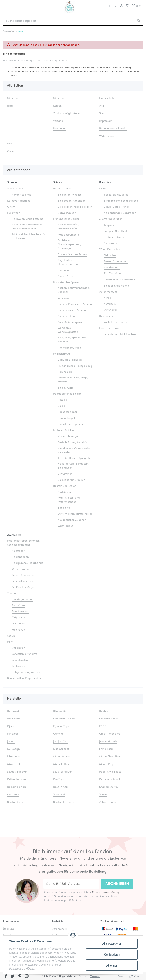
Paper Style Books (110, 772)
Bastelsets (64, 508)
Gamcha (58, 734)
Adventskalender (22, 195)
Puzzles (62, 400)
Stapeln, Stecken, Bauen (72, 255)
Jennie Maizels (108, 742)
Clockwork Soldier (64, 719)
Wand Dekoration (110, 249)
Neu (10, 144)
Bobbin (104, 711)
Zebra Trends (107, 802)
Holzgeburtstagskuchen (26, 672)
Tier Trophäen (112, 274)
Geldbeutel (18, 624)
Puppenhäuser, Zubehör (72, 310)
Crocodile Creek (109, 719)
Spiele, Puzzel (66, 276)
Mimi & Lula (14, 764)
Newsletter (60, 129)
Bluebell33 (59, 711)
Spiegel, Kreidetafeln (116, 286)
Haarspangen (20, 557)
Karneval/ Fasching (19, 201)
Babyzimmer (107, 316)
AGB (102, 106)
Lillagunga (14, 757)
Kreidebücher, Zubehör (72, 520)
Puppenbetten (66, 316)
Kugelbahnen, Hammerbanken (68, 262)
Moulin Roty (106, 764)
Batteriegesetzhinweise (113, 129)
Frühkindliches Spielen (66, 219)
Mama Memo (62, 757)
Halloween (14, 213)
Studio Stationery (63, 802)
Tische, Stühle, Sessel (116, 195)
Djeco (11, 726)
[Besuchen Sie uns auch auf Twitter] (13, 976)
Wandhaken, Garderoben (119, 280)
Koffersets (110, 304)
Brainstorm (14, 719)
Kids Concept (61, 749)
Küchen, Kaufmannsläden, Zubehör (74, 290)
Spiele (61, 406)
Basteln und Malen (65, 486)
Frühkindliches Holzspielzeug (75, 366)
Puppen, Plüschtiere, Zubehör (75, 304)
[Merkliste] (127, 6)
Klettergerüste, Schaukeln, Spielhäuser (73, 466)
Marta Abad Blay (110, 757)
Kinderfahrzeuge (68, 436)
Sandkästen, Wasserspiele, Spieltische (74, 450)
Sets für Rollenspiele (70, 322)
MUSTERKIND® (62, 772)
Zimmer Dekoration (111, 219)
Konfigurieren (112, 955)
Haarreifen (18, 551)
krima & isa (106, 749)
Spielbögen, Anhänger (71, 201)
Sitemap (104, 113)
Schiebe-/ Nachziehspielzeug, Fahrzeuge (69, 245)
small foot (13, 795)
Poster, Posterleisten (116, 262)
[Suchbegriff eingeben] (69, 21)
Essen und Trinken (110, 328)
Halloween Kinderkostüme (28, 219)
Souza (103, 795)
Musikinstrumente (68, 235)
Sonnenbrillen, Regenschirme (25, 678)
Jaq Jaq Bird (60, 742)
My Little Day (61, 764)
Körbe (107, 298)
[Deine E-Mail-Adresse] (71, 884)
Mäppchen (18, 618)
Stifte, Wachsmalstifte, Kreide (75, 514)
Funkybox (13, 734)
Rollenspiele (65, 372)
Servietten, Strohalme (25, 654)
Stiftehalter (110, 310)
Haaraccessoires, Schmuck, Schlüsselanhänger (24, 543)
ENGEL (103, 726)
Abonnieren (117, 884)
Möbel (103, 189)
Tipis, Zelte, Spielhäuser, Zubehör (72, 340)
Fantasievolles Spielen (66, 282)
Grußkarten (19, 666)
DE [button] (111, 6)
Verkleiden (64, 298)
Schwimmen (65, 474)
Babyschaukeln (67, 213)
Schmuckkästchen (23, 581)
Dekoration (18, 648)
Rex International (109, 779)
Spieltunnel (64, 270)
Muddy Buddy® (17, 772)
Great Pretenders (110, 734)
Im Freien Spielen (63, 430)
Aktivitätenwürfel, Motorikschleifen (68, 227)
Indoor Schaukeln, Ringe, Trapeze (73, 380)
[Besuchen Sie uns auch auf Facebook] (6, 976)
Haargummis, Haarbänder (28, 563)
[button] (121, 6)
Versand (58, 121)
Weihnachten (15, 189)
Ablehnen (112, 966)
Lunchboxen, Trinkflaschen (120, 334)
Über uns (13, 98)
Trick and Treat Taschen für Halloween (28, 236)
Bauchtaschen (20, 612)
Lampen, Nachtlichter (117, 231)
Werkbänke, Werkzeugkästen (68, 330)
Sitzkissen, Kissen (114, 237)
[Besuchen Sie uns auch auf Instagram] (27, 976)
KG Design (13, 749)
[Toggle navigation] (5, 7)
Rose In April (61, 787)
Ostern (11, 207)
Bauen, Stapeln (67, 418)
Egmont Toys (61, 726)
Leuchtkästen (20, 660)
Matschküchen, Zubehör (72, 442)
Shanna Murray (109, 787)
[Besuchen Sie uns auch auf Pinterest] (20, 976)
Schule (11, 636)
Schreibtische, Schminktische (121, 201)
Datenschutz (107, 98)
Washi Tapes (65, 526)
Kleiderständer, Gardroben (120, 213)
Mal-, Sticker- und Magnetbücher (69, 500)
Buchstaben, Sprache (71, 424)
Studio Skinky (15, 802)
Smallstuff (59, 795)
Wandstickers (112, 268)
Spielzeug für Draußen (71, 480)
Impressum (106, 121)
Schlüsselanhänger (23, 587)
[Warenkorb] (138, 6)
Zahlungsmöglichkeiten (67, 113)
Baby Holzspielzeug (70, 360)
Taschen (12, 593)
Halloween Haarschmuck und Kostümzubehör (27, 227)
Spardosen (110, 243)
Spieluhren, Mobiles (70, 195)
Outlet (11, 151)
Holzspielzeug (62, 354)
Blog (10, 106)
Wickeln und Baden (116, 322)
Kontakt (58, 106)
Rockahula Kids (17, 787)
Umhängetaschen (23, 600)
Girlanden (110, 256)
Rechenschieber (67, 412)
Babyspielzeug (62, 189)
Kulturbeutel (19, 630)
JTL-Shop (135, 976)
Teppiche (109, 225)
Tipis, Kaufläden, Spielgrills (74, 458)
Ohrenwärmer (20, 569)
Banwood (13, 711)
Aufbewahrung (108, 292)
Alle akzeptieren (112, 944)
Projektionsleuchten (69, 348)
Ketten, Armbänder (23, 575)
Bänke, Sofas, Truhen (117, 207)
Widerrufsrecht (108, 136)
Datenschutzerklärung (105, 893)
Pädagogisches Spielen (67, 394)
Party (10, 642)
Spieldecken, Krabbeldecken (75, 207)
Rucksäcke (18, 606)
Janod (11, 742)
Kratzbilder (64, 492)
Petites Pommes (17, 779)
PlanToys (58, 779)
